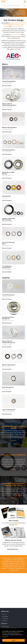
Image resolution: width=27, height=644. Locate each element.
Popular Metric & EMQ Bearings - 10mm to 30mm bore (13, 168)
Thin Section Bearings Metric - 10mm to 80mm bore (13, 238)
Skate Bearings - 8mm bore (13, 191)
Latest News (5, 618)
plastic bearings (15, 25)
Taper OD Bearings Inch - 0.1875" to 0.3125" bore (13, 405)
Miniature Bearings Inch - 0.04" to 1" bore (13, 360)
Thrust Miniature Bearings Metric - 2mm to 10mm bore (13, 262)
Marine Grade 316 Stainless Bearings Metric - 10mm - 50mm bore (13, 100)
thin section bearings (17, 26)
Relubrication (5, 616)
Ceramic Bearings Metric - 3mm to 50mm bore (13, 77)
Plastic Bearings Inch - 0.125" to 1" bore (13, 382)
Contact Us (5, 621)
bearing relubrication (16, 35)
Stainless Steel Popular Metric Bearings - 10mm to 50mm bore (13, 214)
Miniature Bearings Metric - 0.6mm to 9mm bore (13, 123)
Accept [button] (14, 640)
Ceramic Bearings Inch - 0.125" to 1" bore (13, 290)
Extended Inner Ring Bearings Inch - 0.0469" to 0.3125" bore (13, 313)
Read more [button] (5, 637)
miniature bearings (15, 23)
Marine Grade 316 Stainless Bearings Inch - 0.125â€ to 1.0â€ (13, 337)
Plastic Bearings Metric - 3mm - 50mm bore (13, 145)
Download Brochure (13, 549)
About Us (4, 614)
